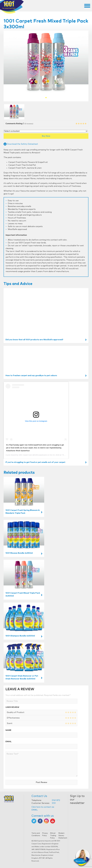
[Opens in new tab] (34, 821)
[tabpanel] (46, 62)
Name (8, 730)
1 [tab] (46, 98)
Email (9, 742)
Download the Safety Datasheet (21, 144)
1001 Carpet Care (25, 455)
